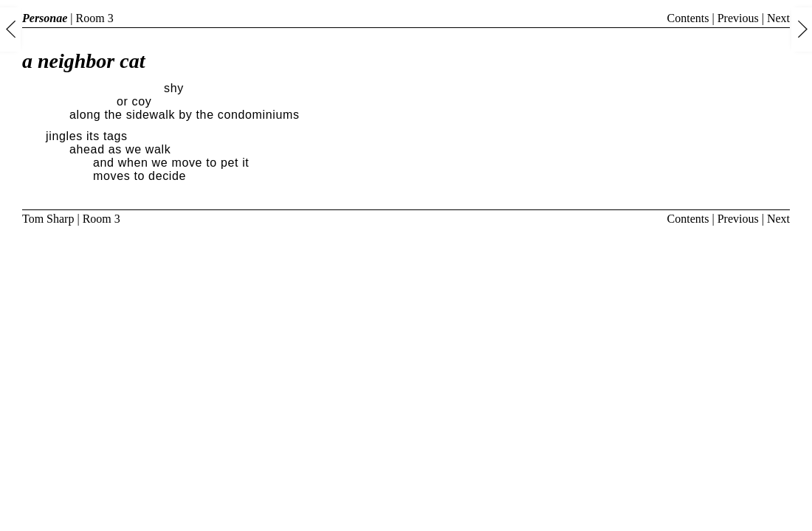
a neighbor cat (83, 61)
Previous (738, 18)
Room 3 (95, 18)
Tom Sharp (48, 219)
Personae (45, 18)
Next (778, 18)
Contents (688, 18)
